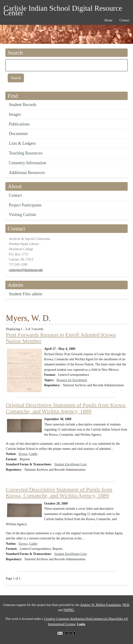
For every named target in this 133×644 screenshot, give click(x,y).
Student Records (23, 105)
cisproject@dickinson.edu (26, 270)
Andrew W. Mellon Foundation (100, 605)
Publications (19, 124)
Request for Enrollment (72, 380)
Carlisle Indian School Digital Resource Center (63, 9)
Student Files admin (26, 294)
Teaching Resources (26, 153)
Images (15, 114)
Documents (18, 134)
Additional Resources (27, 173)
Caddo (33, 454)
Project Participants (25, 205)
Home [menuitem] (108, 20)
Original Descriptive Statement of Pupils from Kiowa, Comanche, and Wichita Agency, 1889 (66, 408)
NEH (126, 605)
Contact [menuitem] (124, 20)
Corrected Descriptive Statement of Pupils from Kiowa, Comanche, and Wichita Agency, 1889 (59, 493)
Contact (15, 195)
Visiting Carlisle (22, 215)
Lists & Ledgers (22, 143)
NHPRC (69, 610)
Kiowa (23, 454)
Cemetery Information (27, 163)
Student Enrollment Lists (70, 464)
